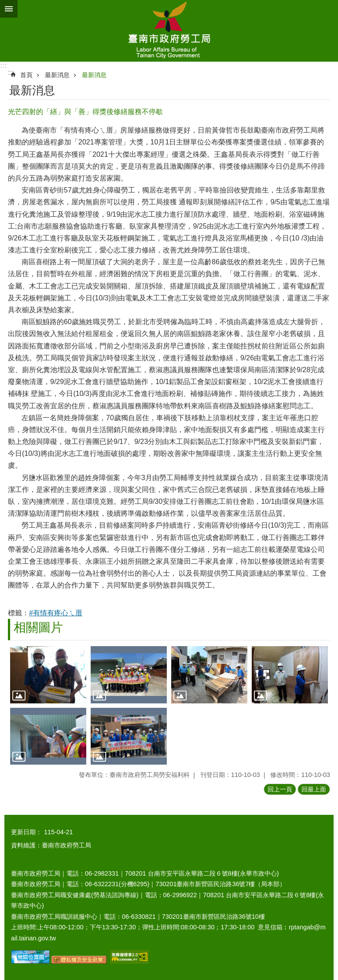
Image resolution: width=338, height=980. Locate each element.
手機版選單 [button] (9, 9)
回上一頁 (280, 789)
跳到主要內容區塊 (5, 5)
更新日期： (26, 832)
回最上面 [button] (314, 789)
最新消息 (57, 75)
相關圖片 (38, 627)
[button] (48, 675)
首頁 (26, 75)
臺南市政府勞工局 (169, 31)
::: (4, 65)
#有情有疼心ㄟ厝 (56, 613)
